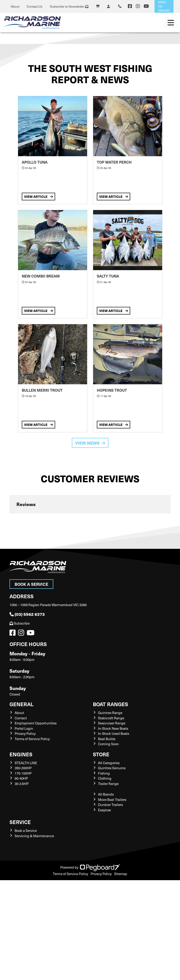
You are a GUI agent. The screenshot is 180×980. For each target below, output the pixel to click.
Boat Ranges (111, 704)
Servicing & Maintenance (34, 836)
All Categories (109, 763)
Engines (21, 754)
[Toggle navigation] (171, 23)
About (15, 6)
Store (101, 754)
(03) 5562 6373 (27, 614)
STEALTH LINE (26, 763)
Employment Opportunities (36, 723)
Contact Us (35, 6)
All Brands (106, 794)
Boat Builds (107, 739)
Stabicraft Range (111, 718)
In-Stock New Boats (113, 728)
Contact (21, 718)
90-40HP (21, 778)
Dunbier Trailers (110, 805)
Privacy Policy (25, 733)
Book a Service (31, 584)
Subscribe (20, 623)
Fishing (104, 773)
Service (20, 822)
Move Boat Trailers (112, 800)
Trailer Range (108, 784)
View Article (38, 196)
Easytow (104, 810)
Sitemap (121, 874)
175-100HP (23, 773)
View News (90, 443)
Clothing (105, 778)
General (22, 704)
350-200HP (23, 768)
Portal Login (24, 728)
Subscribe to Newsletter (69, 6)
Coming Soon (108, 744)
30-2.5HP (22, 784)
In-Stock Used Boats (114, 733)
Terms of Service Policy (32, 739)
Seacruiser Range (112, 723)
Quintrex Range (110, 713)
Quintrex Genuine (112, 768)
